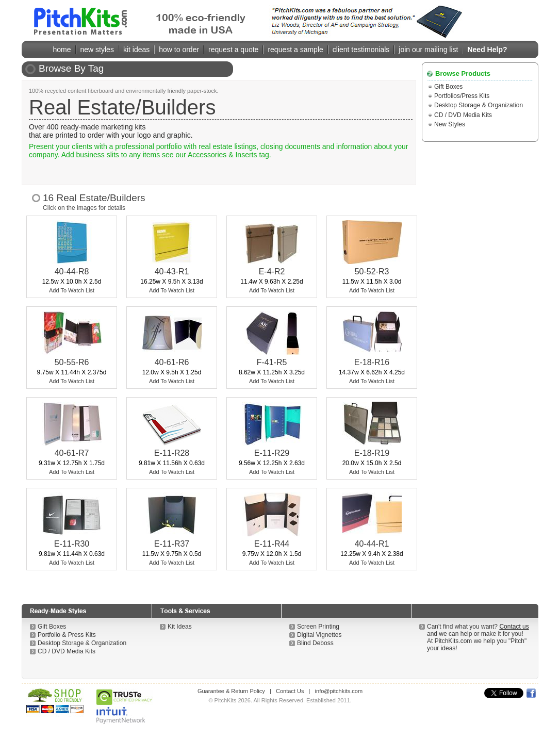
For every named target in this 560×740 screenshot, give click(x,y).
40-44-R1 (372, 544)
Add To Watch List (72, 290)
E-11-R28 (172, 453)
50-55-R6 (72, 362)
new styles (97, 50)
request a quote (233, 50)
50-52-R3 (372, 272)
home (62, 50)
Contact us (514, 627)
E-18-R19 (372, 453)
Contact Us (290, 691)
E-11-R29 (272, 453)
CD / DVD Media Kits (463, 115)
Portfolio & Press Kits (67, 635)
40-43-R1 (172, 272)
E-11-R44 (272, 544)
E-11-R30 (72, 544)
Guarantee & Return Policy (231, 691)
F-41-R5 (272, 362)
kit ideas (136, 50)
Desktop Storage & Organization (479, 105)
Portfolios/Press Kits (462, 96)
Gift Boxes (448, 87)
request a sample (295, 50)
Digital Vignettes (319, 635)
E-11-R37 (172, 544)
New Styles (450, 124)
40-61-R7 (72, 453)
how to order (179, 50)
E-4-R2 (272, 272)
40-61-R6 (172, 362)
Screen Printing (318, 627)
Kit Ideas (180, 627)
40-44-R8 (72, 272)
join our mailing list (428, 50)
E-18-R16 (372, 362)
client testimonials (361, 50)
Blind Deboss (315, 643)
